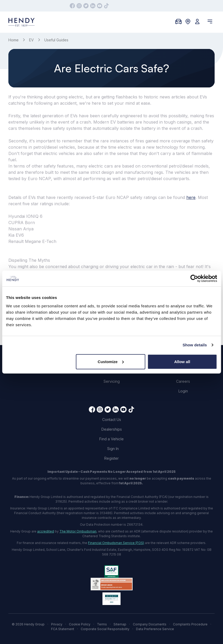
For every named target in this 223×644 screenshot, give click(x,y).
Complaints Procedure (190, 624)
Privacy (57, 624)
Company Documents (150, 624)
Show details (195, 345)
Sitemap (120, 624)
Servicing (112, 381)
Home (13, 40)
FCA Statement (63, 629)
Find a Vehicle (111, 439)
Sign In (113, 449)
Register (111, 458)
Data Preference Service (155, 629)
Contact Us (112, 420)
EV (31, 40)
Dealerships (112, 429)
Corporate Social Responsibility (105, 629)
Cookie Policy (80, 624)
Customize (111, 361)
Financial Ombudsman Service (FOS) (116, 543)
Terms (102, 624)
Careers (183, 381)
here (191, 197)
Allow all (182, 361)
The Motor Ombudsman (78, 531)
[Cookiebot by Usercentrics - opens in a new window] (194, 279)
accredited (46, 531)
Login (183, 391)
